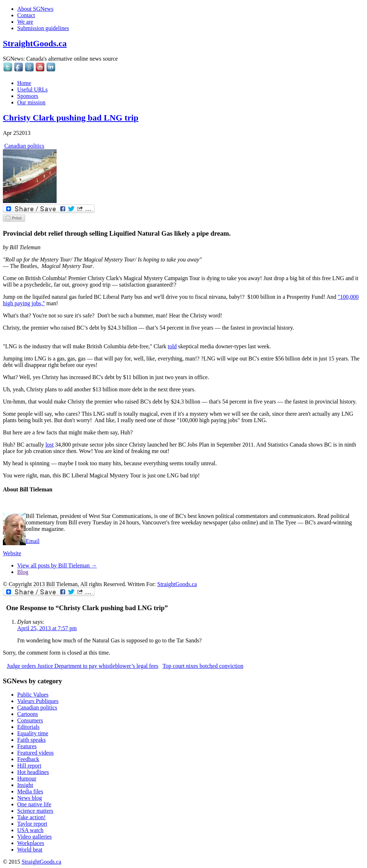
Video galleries (34, 837)
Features (27, 746)
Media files (30, 791)
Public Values (33, 695)
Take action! (31, 817)
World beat (30, 850)
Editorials (28, 727)
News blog (30, 798)
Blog (23, 572)
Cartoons (28, 714)
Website (12, 553)
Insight (25, 785)
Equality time (33, 733)
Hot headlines (33, 772)
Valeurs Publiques (38, 701)
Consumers (30, 720)
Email (33, 541)
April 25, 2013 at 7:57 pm (47, 628)
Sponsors (28, 96)
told (172, 346)
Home (24, 83)
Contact (26, 15)
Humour (27, 779)
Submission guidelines (43, 28)
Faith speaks (32, 740)
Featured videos (35, 753)
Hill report (29, 766)
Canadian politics (24, 146)
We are (25, 22)
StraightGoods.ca (35, 43)
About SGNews (35, 9)
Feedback (28, 759)
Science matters (35, 811)
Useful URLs (32, 89)
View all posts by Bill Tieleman (57, 565)
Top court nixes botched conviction (203, 666)
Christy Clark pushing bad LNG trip (71, 118)
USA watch (30, 830)
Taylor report (32, 824)
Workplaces (31, 843)
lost (50, 445)
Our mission (31, 102)
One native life (34, 804)
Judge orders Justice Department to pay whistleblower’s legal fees (83, 666)
